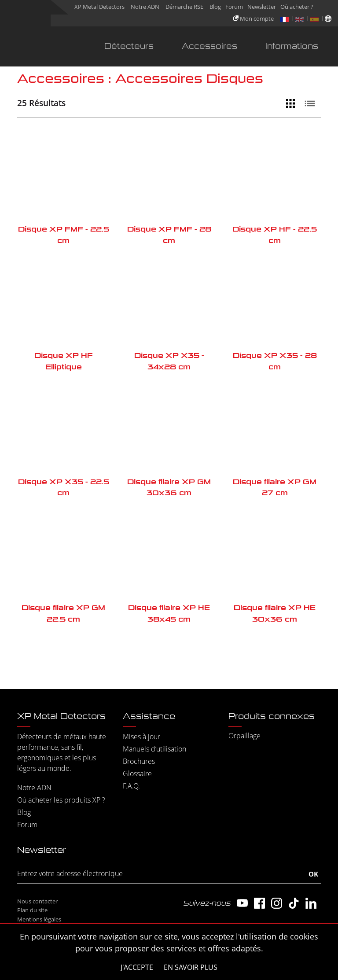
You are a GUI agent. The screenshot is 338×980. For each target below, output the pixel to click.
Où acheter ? (297, 7)
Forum (234, 7)
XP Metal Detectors (99, 7)
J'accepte (137, 967)
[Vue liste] (312, 103)
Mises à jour (141, 737)
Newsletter (262, 7)
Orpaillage (244, 736)
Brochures (139, 761)
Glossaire (137, 774)
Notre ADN (145, 7)
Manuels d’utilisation (154, 749)
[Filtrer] (273, 103)
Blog (215, 7)
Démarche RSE (184, 7)
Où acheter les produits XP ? (61, 800)
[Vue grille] (293, 103)
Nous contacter (37, 901)
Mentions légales (39, 919)
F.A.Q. (131, 786)
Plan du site (32, 910)
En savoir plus (191, 967)
